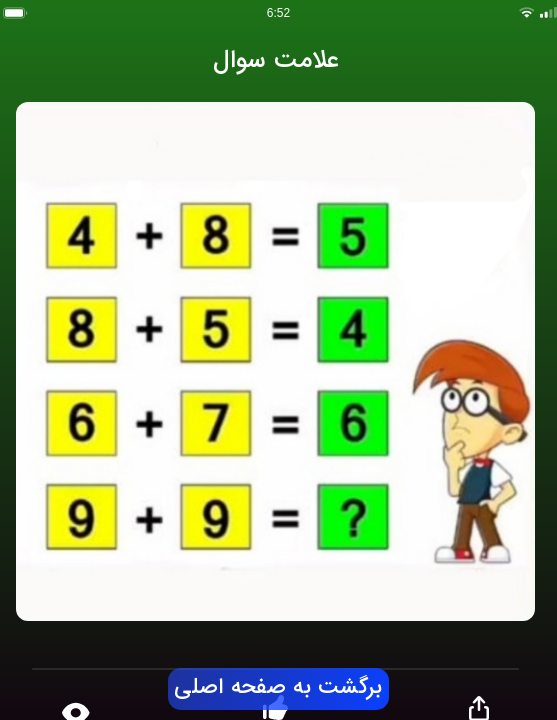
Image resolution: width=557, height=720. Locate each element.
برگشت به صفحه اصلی (278, 688)
